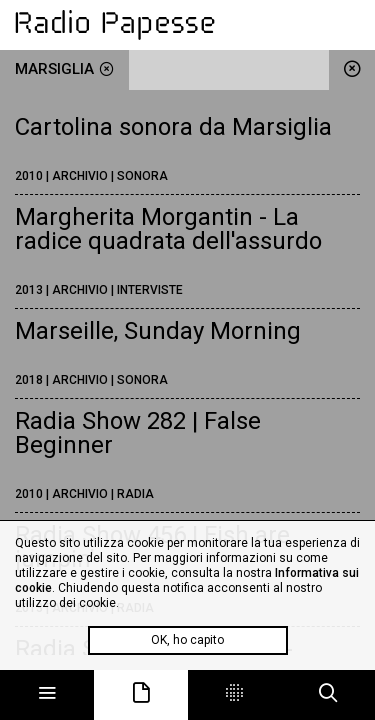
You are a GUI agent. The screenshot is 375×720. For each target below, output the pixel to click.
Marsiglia (64, 69)
